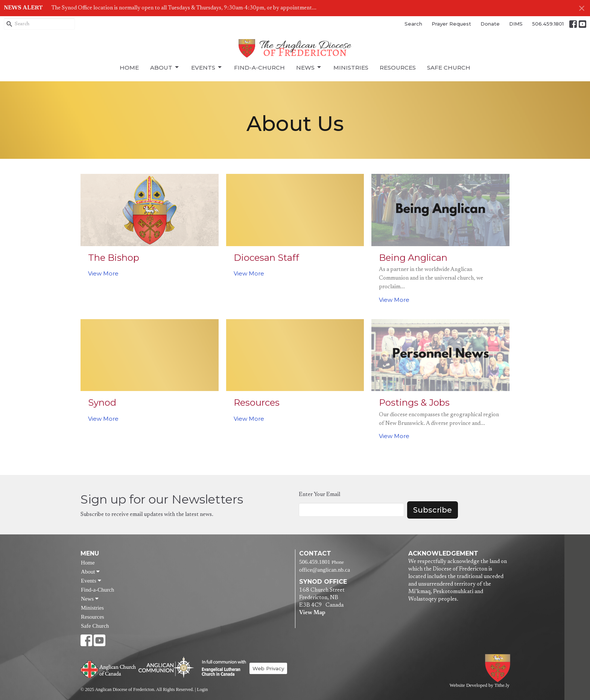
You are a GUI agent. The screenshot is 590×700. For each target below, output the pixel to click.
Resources (398, 68)
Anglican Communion (166, 667)
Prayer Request (451, 24)
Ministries (351, 68)
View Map (312, 613)
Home (129, 68)
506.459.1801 (548, 24)
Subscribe (433, 510)
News (309, 67)
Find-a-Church (259, 68)
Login (202, 689)
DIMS (516, 24)
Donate (490, 24)
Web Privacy (268, 668)
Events (207, 67)
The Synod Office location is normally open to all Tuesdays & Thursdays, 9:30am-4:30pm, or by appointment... (184, 8)
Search (413, 24)
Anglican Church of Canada (109, 668)
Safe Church (449, 68)
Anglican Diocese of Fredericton (499, 668)
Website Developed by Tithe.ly (480, 685)
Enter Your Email (319, 495)
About (165, 67)
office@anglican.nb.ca (325, 570)
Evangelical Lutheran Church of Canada (221, 668)
